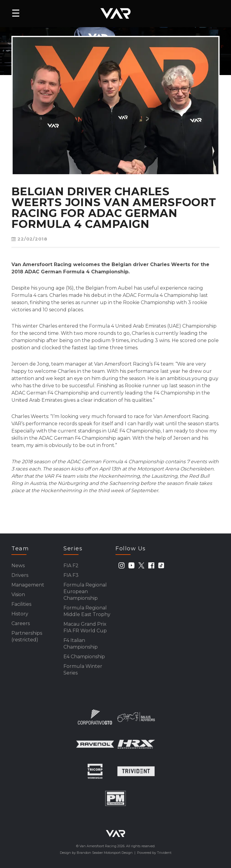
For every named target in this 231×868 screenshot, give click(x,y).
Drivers (20, 575)
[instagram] (122, 565)
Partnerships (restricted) (27, 636)
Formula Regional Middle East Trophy (87, 611)
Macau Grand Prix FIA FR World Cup (85, 627)
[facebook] (151, 565)
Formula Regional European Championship (85, 591)
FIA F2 (71, 566)
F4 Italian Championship (81, 644)
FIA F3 (71, 575)
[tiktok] (161, 565)
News (18, 566)
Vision (18, 594)
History (20, 614)
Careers (21, 623)
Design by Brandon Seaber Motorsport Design (96, 853)
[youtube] (131, 565)
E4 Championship (84, 657)
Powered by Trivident (154, 853)
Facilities (21, 604)
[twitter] (141, 565)
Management (28, 585)
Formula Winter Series (83, 670)
